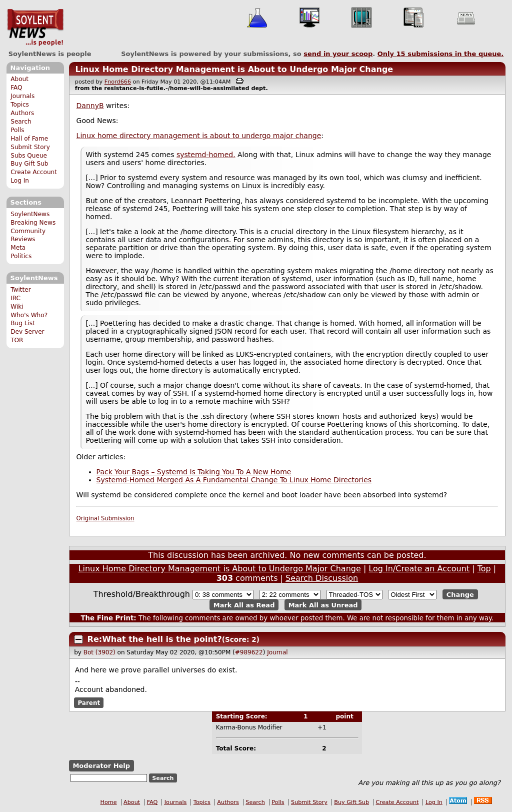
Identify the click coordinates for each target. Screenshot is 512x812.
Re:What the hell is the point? (155, 639)
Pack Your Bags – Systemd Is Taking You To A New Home (194, 472)
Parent (89, 702)
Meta (18, 248)
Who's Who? (29, 315)
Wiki (17, 307)
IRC (15, 298)
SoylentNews (35, 28)
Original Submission (105, 518)
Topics (20, 105)
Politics (21, 256)
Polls (17, 130)
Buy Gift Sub (29, 164)
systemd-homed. (206, 155)
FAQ (16, 88)
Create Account (34, 172)
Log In (20, 181)
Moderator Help (101, 766)
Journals (22, 96)
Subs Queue (29, 156)
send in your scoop (338, 54)
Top (484, 569)
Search (21, 122)
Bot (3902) (99, 652)
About (19, 79)
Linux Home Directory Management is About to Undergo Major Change (234, 69)
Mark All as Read (244, 605)
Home (109, 802)
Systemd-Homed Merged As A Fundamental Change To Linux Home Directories (234, 480)
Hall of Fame (29, 139)
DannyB (90, 106)
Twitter (20, 290)
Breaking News (33, 223)
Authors (22, 113)
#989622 (249, 652)
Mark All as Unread (323, 605)
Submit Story (30, 147)
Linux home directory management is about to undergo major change (199, 136)
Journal (277, 652)
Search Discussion (322, 578)
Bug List (23, 323)
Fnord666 (118, 82)
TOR (17, 340)
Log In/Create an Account (419, 569)
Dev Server (27, 332)
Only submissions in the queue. (441, 54)
